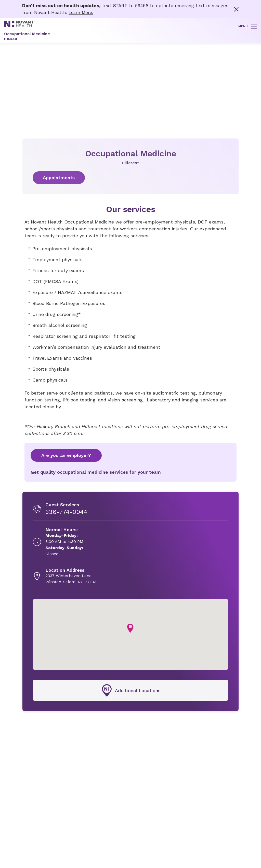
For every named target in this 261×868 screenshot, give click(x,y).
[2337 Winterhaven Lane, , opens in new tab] (71, 576)
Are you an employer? (66, 455)
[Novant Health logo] (19, 25)
